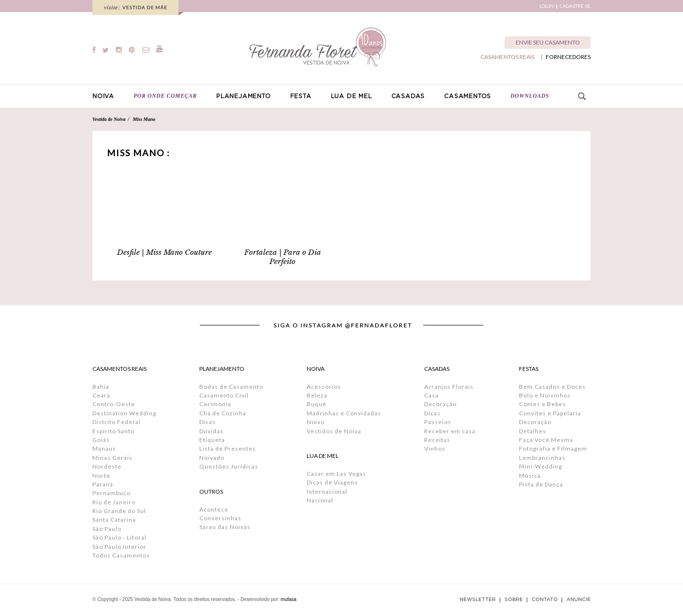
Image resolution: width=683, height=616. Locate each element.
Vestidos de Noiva (334, 431)
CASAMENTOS (468, 96)
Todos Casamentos (121, 555)
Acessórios (324, 387)
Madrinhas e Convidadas (344, 413)
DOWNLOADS (530, 96)
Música (530, 476)
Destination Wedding (124, 413)
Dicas (208, 422)
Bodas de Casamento (231, 387)
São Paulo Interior (119, 547)
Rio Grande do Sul (119, 511)
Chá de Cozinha (223, 413)
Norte (101, 476)
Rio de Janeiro (114, 502)
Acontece (214, 509)
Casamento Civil (224, 395)
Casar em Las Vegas (336, 474)
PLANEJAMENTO (244, 96)
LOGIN (547, 6)
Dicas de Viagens (332, 482)
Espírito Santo (113, 431)
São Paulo (107, 529)
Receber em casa (450, 431)
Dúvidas (211, 431)
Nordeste (107, 466)
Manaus (104, 448)
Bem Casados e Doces (552, 387)
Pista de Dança (541, 484)
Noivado (212, 458)
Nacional (320, 500)
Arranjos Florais (449, 387)
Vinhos (435, 448)
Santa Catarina (114, 520)
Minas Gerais (112, 458)
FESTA (301, 96)
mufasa (289, 599)
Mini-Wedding (541, 466)
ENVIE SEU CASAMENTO (548, 42)
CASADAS (408, 96)
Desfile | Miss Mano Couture (164, 252)
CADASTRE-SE (575, 6)
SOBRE (514, 600)
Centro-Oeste (114, 404)
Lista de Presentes (228, 448)
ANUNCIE (579, 600)
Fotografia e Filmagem (553, 448)
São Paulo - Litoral (119, 537)
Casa (431, 395)
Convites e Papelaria (550, 413)
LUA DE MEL (351, 96)
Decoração (440, 404)
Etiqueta (212, 440)
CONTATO (545, 600)
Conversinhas (220, 518)
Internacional (327, 491)
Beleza (317, 395)
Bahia (101, 387)
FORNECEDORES (568, 57)
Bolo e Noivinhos (545, 395)
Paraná (103, 484)
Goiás (101, 440)
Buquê (317, 404)
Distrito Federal (117, 422)
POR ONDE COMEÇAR (165, 96)
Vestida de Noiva (109, 119)
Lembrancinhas (542, 458)
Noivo (316, 422)
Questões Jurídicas (229, 466)
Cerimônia (215, 404)
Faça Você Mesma (546, 440)
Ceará (101, 395)
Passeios (438, 422)
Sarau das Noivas (225, 527)
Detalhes (533, 431)
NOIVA (103, 96)
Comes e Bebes (542, 404)
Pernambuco (111, 493)
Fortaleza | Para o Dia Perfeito (283, 257)
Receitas (437, 440)
